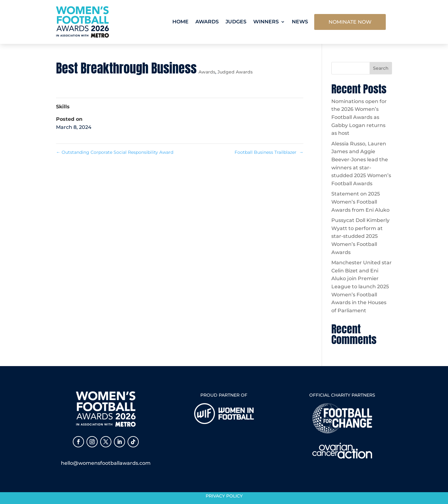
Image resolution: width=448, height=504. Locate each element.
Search (381, 68)
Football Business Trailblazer (269, 152)
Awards (207, 22)
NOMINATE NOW (350, 22)
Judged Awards (235, 72)
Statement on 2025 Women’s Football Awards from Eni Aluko (360, 202)
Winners (266, 22)
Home (180, 22)
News (300, 22)
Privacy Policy (224, 496)
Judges (236, 22)
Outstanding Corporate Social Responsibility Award (115, 152)
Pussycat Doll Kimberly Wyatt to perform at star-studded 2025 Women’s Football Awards (360, 236)
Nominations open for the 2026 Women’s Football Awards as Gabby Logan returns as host (359, 117)
